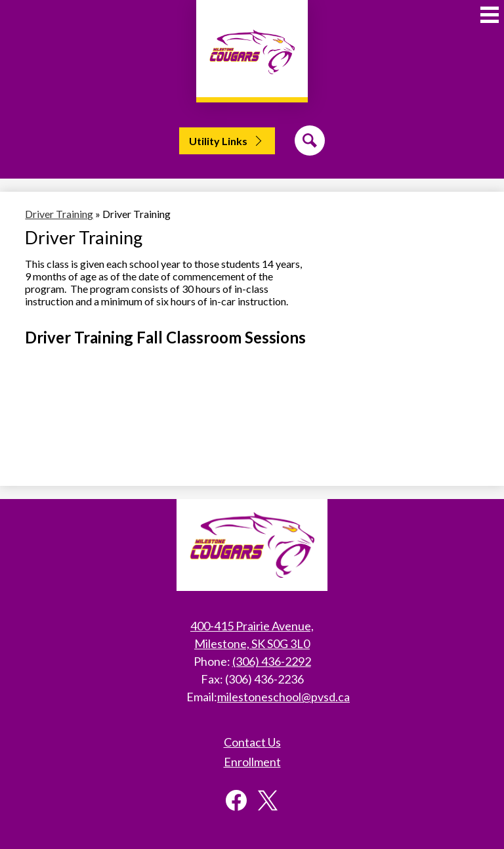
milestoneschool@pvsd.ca (283, 697)
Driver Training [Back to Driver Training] (59, 214)
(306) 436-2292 (272, 661)
